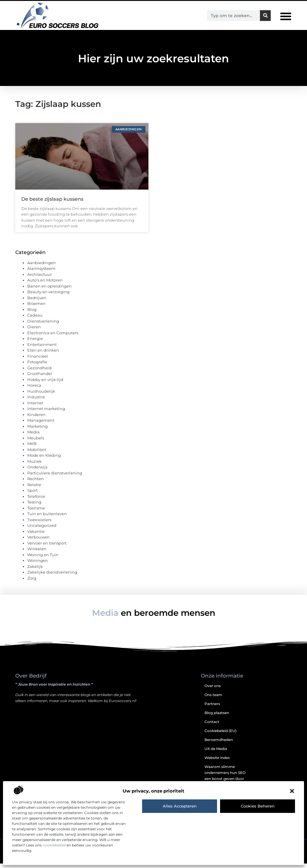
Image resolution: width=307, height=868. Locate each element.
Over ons (213, 690)
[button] (292, 791)
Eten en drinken (43, 355)
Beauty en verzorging (48, 297)
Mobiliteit (37, 454)
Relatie (34, 489)
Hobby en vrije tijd (45, 384)
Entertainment (42, 349)
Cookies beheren (258, 806)
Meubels (36, 442)
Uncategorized (42, 530)
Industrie (36, 402)
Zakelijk (35, 571)
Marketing (37, 431)
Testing (34, 507)
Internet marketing (46, 413)
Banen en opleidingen (49, 291)
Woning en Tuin (43, 559)
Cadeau (35, 320)
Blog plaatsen (217, 717)
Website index (217, 762)
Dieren (34, 332)
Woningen (38, 565)
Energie (35, 343)
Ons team (213, 699)
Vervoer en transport (47, 548)
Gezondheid (39, 372)
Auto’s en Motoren (45, 285)
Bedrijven (37, 302)
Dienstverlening (43, 326)
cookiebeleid (54, 845)
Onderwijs (37, 472)
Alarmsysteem (41, 273)
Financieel (38, 361)
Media (33, 437)
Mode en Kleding (44, 460)
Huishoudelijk (41, 396)
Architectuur (40, 279)
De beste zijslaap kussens (52, 204)
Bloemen (36, 308)
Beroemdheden (219, 744)
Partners (212, 708)
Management (41, 425)
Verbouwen (39, 542)
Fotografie (37, 367)
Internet (35, 407)
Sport (33, 495)
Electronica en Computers (53, 337)
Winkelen (37, 554)
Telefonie (36, 501)
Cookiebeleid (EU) (221, 735)
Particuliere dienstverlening (55, 477)
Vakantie (36, 536)
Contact (212, 726)
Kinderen (36, 419)
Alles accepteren (180, 806)
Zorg (32, 583)
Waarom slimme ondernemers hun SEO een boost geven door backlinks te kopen (225, 780)
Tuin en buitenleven (47, 518)
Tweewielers (39, 524)
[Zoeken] (265, 16)
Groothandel (40, 378)
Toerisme (36, 512)
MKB (32, 448)
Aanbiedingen (42, 267)
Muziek (34, 466)
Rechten (36, 483)
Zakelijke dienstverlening (52, 577)
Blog (32, 314)
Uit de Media (216, 753)
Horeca (34, 390)
